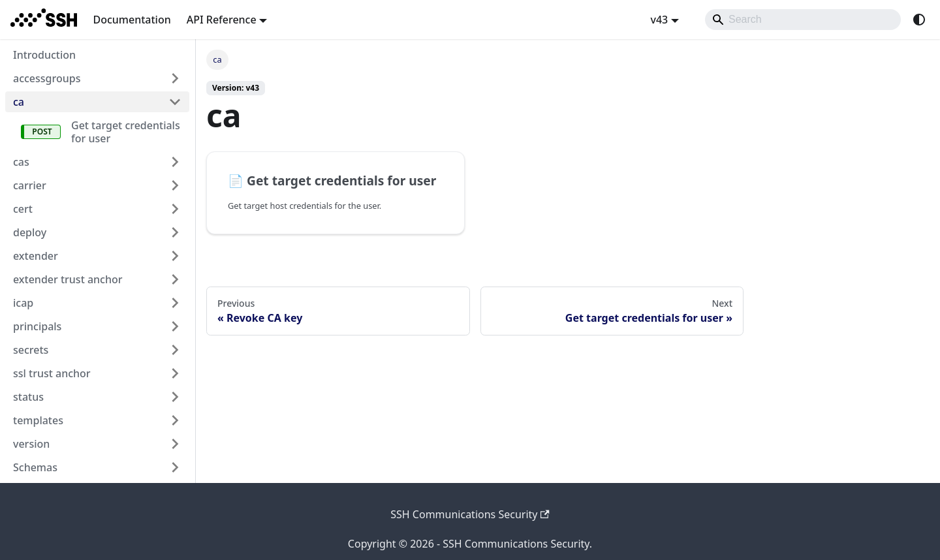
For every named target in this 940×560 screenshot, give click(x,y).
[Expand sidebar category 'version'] (175, 444)
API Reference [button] (222, 20)
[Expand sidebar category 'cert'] (175, 209)
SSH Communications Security (470, 514)
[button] (97, 467)
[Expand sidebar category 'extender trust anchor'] (175, 279)
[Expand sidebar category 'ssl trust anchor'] (175, 373)
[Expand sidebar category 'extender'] (175, 256)
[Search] (803, 20)
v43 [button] (659, 20)
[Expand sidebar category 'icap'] (175, 303)
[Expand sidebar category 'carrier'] (175, 185)
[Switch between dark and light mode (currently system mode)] (919, 20)
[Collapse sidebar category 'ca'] (175, 102)
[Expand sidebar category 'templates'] (175, 420)
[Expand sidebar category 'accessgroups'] (175, 78)
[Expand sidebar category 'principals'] (175, 326)
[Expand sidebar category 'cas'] (175, 162)
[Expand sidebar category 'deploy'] (175, 232)
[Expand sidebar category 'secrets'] (175, 350)
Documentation (132, 20)
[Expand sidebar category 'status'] (175, 397)
